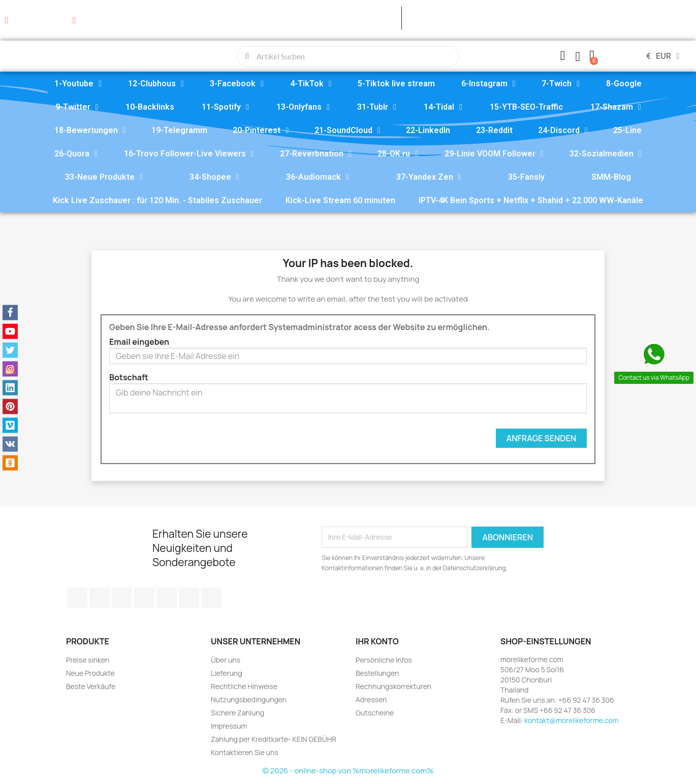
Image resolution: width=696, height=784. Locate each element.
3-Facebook (237, 84)
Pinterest (144, 598)
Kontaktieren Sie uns (245, 752)
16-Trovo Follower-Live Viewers (189, 154)
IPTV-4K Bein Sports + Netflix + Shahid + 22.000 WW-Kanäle (531, 200)
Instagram (189, 598)
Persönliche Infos (384, 660)
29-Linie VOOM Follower (494, 154)
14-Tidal (443, 107)
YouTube (122, 598)
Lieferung (226, 673)
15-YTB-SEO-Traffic (526, 107)
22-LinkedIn (428, 130)
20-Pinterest (261, 130)
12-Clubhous (156, 84)
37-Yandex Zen (429, 177)
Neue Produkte (90, 673)
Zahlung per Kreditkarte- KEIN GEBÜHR (274, 739)
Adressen (371, 699)
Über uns (226, 660)
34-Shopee (214, 177)
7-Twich (561, 84)
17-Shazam (616, 107)
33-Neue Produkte (104, 177)
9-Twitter (77, 107)
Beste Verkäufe (91, 686)
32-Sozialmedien (606, 154)
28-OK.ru (398, 154)
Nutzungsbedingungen (249, 699)
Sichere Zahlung (238, 713)
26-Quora (76, 154)
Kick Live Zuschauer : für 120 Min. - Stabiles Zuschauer (157, 200)
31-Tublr (377, 107)
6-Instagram (488, 84)
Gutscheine (375, 713)
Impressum (229, 726)
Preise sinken (88, 660)
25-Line (627, 130)
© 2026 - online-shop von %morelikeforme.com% (348, 771)
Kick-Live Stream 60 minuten (340, 200)
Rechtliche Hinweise (244, 686)
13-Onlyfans (303, 107)
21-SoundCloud (347, 130)
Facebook (77, 598)
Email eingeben (139, 342)
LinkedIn (211, 598)
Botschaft (129, 377)
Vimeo (167, 598)
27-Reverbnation (316, 154)
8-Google (624, 84)
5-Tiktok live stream (396, 84)
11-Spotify (225, 107)
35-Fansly (526, 177)
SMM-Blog (611, 177)
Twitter (100, 598)
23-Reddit (494, 130)
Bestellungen (377, 673)
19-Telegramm (179, 130)
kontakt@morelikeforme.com (572, 720)
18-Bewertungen (90, 130)
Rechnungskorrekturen (393, 686)
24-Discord (563, 130)
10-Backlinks (150, 107)
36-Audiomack (318, 177)
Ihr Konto (377, 641)
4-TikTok (311, 84)
